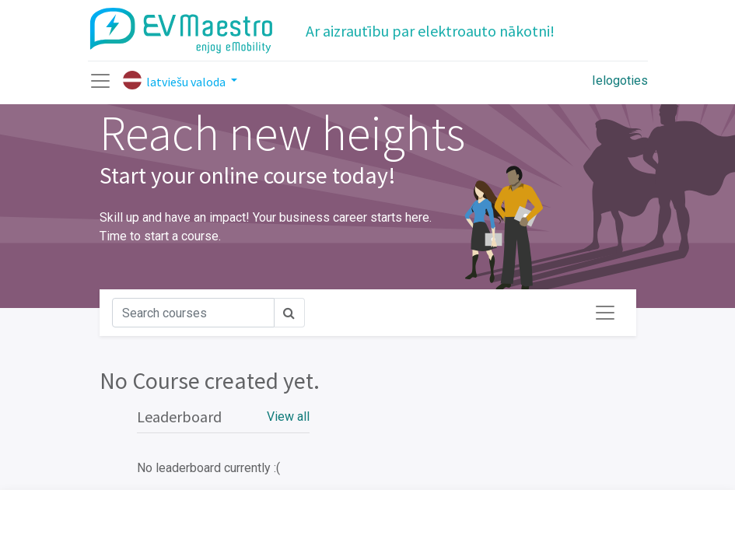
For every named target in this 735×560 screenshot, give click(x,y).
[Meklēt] (193, 313)
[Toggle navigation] (605, 313)
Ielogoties (620, 80)
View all (288, 416)
